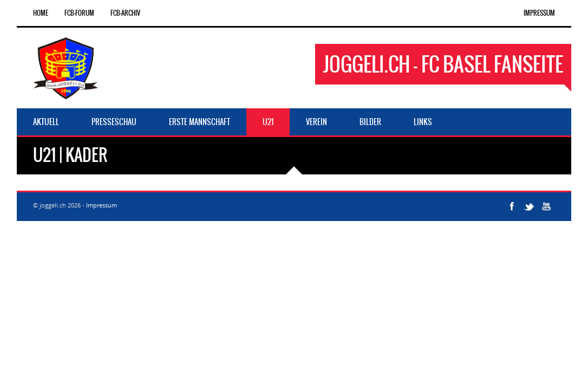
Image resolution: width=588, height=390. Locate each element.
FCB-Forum (79, 13)
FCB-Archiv (125, 13)
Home (41, 13)
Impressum (539, 13)
